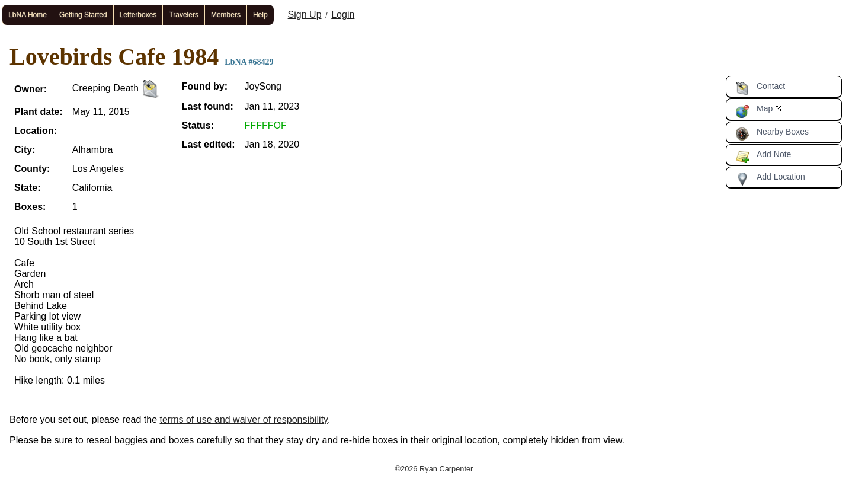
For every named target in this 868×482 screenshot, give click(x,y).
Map (754, 111)
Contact (760, 88)
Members (226, 15)
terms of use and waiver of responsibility (244, 419)
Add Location (770, 179)
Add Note (763, 157)
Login (343, 15)
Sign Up (305, 15)
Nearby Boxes (772, 134)
